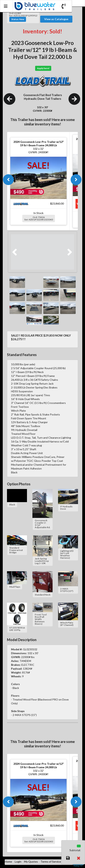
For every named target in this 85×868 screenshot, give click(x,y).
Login (18, 862)
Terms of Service (51, 862)
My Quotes (31, 862)
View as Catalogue (56, 19)
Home (8, 862)
